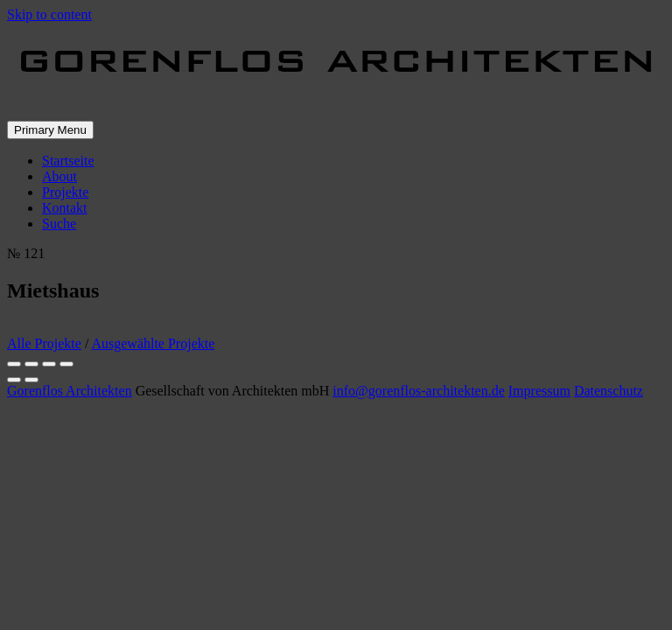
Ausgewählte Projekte (153, 343)
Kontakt (65, 208)
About (59, 176)
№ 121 (26, 253)
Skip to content (49, 14)
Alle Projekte (44, 343)
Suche (59, 224)
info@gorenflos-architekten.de (418, 391)
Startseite (68, 161)
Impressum (539, 391)
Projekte (65, 192)
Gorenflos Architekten (70, 391)
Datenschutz (609, 391)
